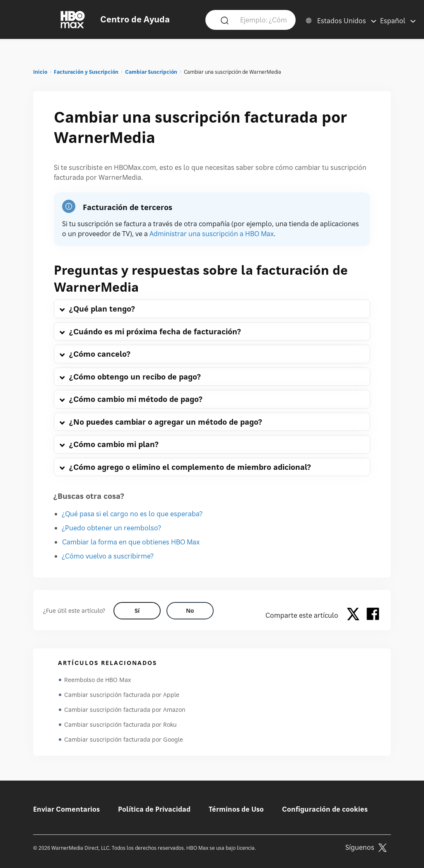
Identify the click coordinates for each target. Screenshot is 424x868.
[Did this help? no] (190, 611)
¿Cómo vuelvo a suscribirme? (108, 556)
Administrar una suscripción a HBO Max (212, 234)
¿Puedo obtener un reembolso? (112, 528)
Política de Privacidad (154, 809)
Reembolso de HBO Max (98, 680)
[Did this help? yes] (137, 611)
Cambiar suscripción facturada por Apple (122, 695)
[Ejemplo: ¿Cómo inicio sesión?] (263, 19)
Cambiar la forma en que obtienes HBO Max (131, 542)
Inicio (40, 72)
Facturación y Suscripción (86, 72)
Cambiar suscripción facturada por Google (124, 739)
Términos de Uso (236, 809)
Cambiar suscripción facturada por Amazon (125, 710)
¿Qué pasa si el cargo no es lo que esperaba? (132, 514)
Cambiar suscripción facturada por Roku (120, 724)
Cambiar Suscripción (151, 72)
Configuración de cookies (325, 809)
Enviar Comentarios (66, 809)
